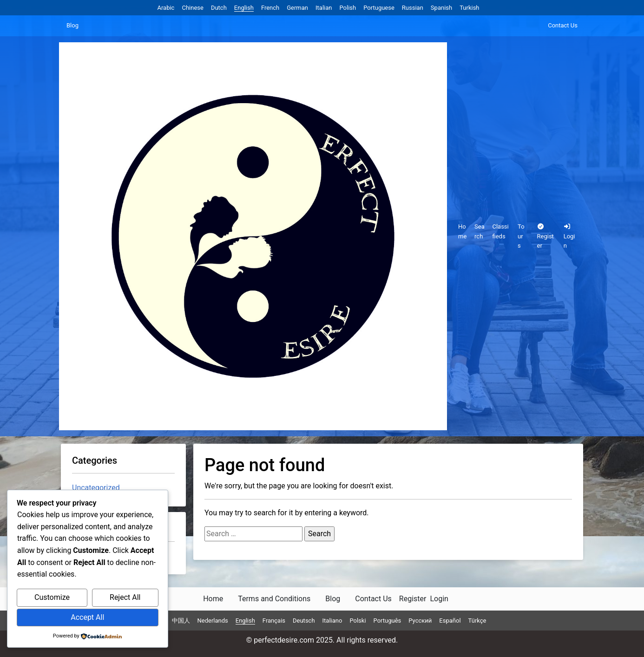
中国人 (181, 621)
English (244, 8)
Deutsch (304, 621)
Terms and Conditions (274, 599)
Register (545, 237)
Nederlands (213, 621)
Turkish (469, 8)
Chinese (192, 8)
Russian (413, 8)
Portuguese (379, 8)
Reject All (125, 597)
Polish (348, 8)
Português (388, 621)
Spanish (441, 8)
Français (274, 621)
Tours (521, 236)
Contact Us (563, 25)
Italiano (332, 621)
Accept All (87, 617)
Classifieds (500, 231)
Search (480, 231)
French (270, 8)
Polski (358, 621)
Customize (52, 597)
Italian (324, 8)
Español (450, 621)
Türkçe (477, 621)
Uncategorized (96, 488)
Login (569, 237)
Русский (420, 621)
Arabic (166, 8)
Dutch (219, 8)
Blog (72, 25)
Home (462, 231)
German (297, 8)
